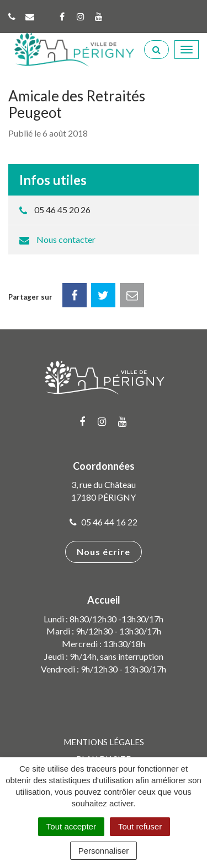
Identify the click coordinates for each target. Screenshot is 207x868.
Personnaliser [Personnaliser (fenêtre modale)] (104, 851)
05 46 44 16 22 (104, 522)
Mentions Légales (104, 742)
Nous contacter (66, 239)
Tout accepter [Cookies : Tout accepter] (71, 826)
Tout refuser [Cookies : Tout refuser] (140, 826)
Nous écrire (104, 552)
